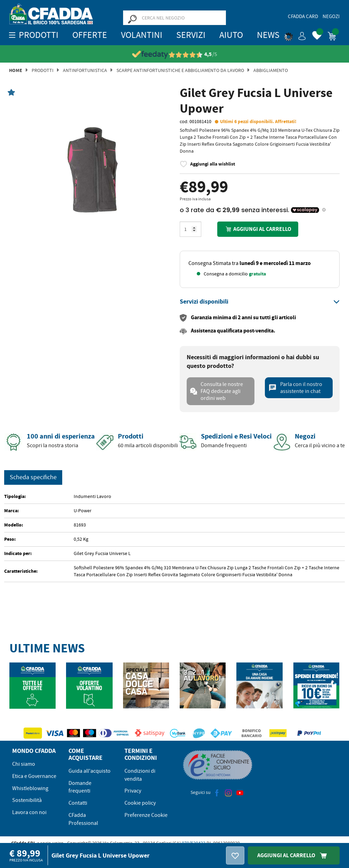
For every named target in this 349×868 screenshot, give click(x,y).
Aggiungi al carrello (258, 229)
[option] (89, 169)
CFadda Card (303, 16)
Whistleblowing (30, 788)
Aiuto (231, 35)
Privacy (133, 791)
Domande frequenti (80, 787)
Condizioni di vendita (140, 775)
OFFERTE (90, 35)
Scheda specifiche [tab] (33, 477)
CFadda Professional (83, 819)
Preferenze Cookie (146, 815)
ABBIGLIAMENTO (271, 70)
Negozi (331, 16)
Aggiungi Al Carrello (294, 855)
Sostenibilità (27, 800)
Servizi (191, 35)
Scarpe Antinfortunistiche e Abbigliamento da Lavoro (180, 70)
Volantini (142, 35)
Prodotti (43, 70)
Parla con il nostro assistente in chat (295, 388)
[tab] (260, 302)
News (268, 35)
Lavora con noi (29, 812)
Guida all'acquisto (90, 771)
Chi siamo (24, 764)
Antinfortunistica (85, 70)
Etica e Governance (34, 776)
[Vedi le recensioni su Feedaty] (181, 54)
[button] (295, 35)
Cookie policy (140, 803)
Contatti (78, 803)
